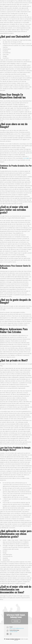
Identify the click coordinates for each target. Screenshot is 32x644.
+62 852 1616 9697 (13, 632)
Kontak (16, 621)
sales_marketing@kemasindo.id (17, 628)
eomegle (26, 158)
